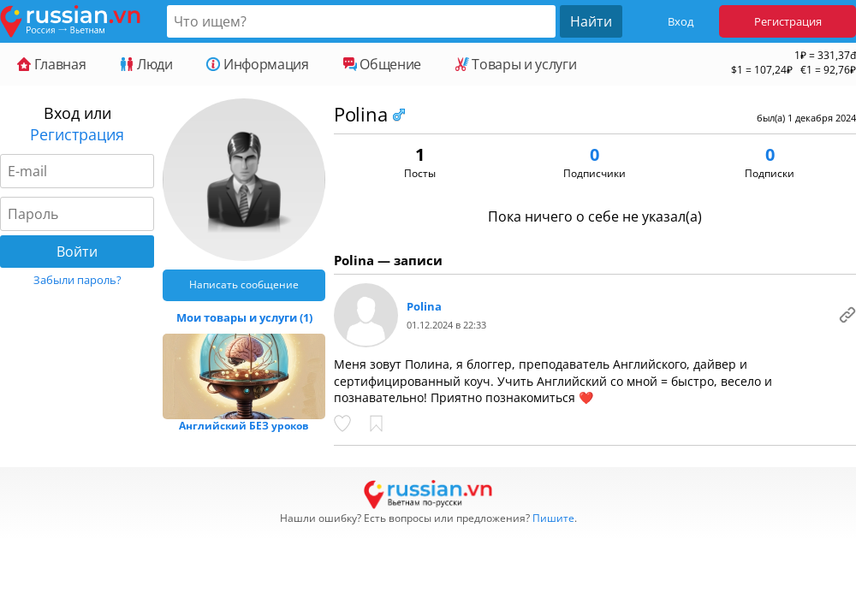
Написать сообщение (244, 284)
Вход (681, 21)
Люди (146, 64)
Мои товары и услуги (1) (244, 317)
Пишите (553, 518)
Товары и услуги (516, 64)
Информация (257, 64)
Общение (382, 64)
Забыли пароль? (77, 280)
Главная (51, 64)
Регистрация (788, 21)
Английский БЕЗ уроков (244, 426)
